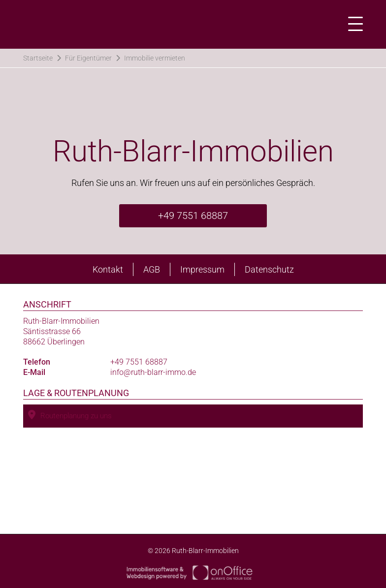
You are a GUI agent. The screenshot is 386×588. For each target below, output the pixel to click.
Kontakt (108, 269)
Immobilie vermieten (155, 58)
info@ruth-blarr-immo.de (153, 372)
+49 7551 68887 (193, 216)
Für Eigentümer (88, 58)
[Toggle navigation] (353, 24)
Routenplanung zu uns (70, 415)
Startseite (38, 58)
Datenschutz (269, 269)
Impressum (202, 269)
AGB (152, 269)
